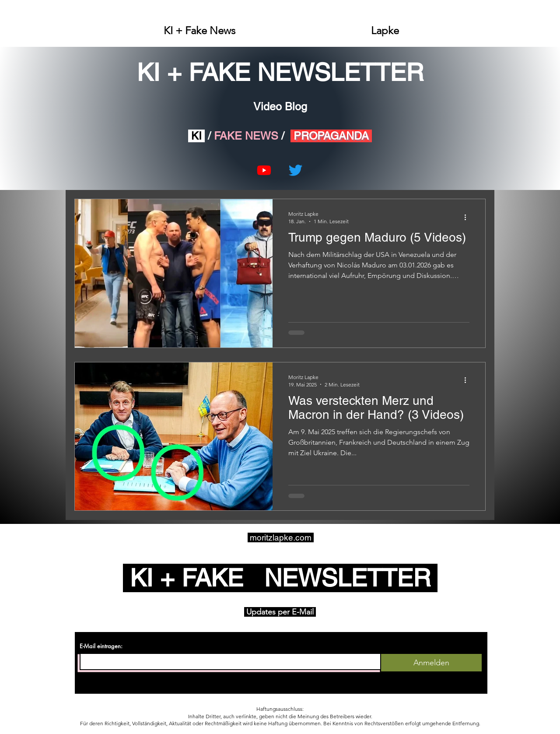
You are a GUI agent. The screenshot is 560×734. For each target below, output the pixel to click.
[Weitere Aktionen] (468, 217)
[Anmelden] (431, 663)
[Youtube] (264, 170)
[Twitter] (296, 170)
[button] (199, 31)
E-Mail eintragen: (101, 646)
